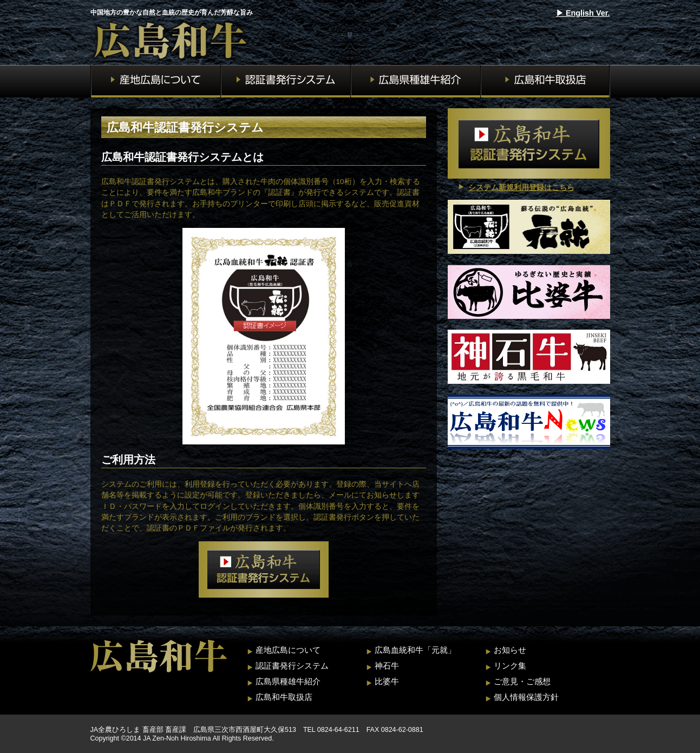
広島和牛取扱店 (284, 697)
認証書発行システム (292, 666)
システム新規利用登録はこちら (521, 188)
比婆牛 (387, 681)
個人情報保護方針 (526, 697)
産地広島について (288, 650)
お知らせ (510, 650)
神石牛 (387, 666)
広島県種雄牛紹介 (288, 681)
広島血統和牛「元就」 (415, 650)
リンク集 (510, 666)
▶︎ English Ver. (583, 13)
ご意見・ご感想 (522, 681)
